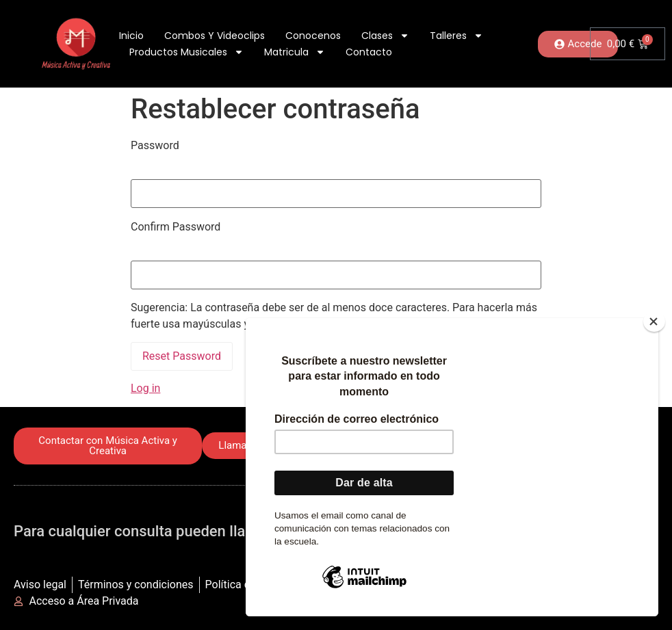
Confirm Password (176, 227)
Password (155, 146)
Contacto (369, 52)
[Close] (654, 321)
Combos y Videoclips (215, 36)
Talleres (456, 36)
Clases (385, 36)
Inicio (131, 36)
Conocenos (313, 36)
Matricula (295, 52)
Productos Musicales (186, 52)
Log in (145, 388)
